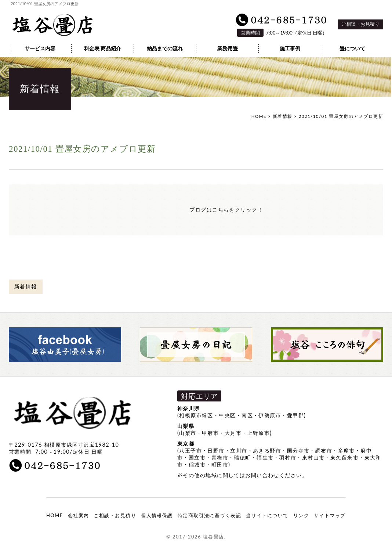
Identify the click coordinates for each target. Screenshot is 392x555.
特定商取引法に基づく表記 (209, 515)
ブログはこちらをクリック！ (226, 210)
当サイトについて (267, 515)
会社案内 (79, 515)
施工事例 (290, 48)
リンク (301, 515)
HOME (259, 116)
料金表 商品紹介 (103, 48)
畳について (352, 48)
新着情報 (283, 116)
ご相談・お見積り (360, 24)
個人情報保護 (157, 515)
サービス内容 (40, 48)
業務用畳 (228, 48)
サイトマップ (330, 515)
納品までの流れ (165, 48)
